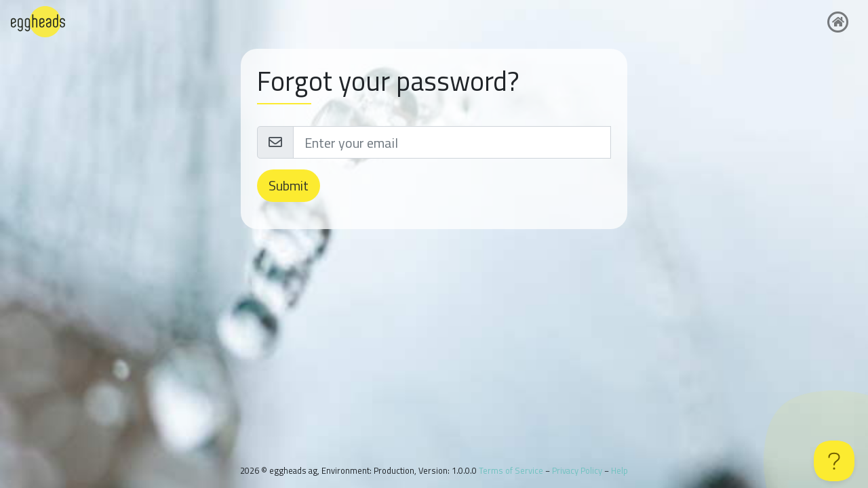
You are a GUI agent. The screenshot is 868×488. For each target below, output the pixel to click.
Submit (289, 185)
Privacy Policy (577, 470)
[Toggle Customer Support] (834, 461)
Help (619, 470)
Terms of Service (511, 470)
